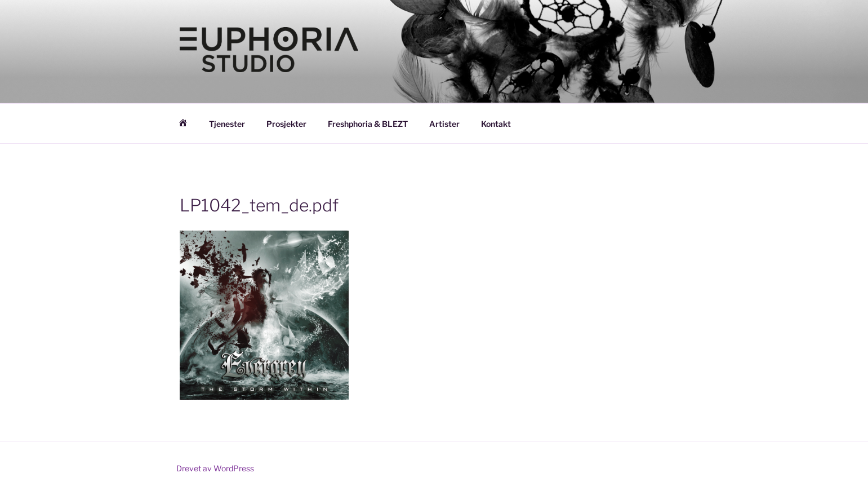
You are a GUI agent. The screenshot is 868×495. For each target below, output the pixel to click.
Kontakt (496, 124)
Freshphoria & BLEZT (368, 124)
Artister (444, 124)
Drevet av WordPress (215, 468)
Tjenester (227, 124)
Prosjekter (286, 124)
